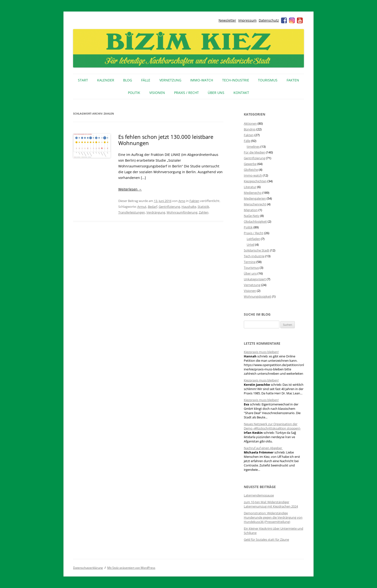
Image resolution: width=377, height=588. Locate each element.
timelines (253, 147)
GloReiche (251, 170)
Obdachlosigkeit (255, 221)
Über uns (216, 93)
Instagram (292, 20)
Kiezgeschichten (255, 181)
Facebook (284, 20)
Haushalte (189, 207)
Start (83, 80)
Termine (250, 262)
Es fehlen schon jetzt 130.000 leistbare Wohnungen (166, 140)
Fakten (293, 80)
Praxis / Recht (186, 93)
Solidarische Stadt (257, 250)
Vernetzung (170, 80)
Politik (134, 93)
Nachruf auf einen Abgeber (263, 448)
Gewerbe (250, 164)
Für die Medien (254, 152)
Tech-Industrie (236, 80)
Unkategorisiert (255, 279)
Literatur (250, 187)
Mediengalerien (255, 198)
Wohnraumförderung (182, 212)
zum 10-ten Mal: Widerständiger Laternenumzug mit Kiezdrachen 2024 (271, 504)
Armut (142, 207)
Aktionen (250, 123)
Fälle (146, 80)
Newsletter (227, 20)
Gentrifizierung (169, 207)
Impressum (247, 20)
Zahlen (204, 212)
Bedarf (153, 207)
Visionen (157, 93)
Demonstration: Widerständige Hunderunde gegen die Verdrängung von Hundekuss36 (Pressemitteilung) (273, 517)
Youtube (300, 20)
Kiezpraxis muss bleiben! (261, 352)
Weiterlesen (130, 189)
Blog (128, 80)
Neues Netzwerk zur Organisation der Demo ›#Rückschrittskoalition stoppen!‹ (272, 426)
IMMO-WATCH (202, 80)
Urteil (251, 245)
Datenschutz (269, 20)
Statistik (203, 207)
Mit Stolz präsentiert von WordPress (131, 568)
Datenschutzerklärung (88, 568)
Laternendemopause (259, 495)
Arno (182, 201)
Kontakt (241, 93)
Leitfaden (253, 239)
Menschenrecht (255, 204)
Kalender (106, 80)
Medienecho (253, 193)
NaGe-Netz (252, 216)
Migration (251, 210)
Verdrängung (156, 212)
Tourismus (268, 80)
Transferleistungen (132, 212)
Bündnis (250, 129)
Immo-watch (253, 175)
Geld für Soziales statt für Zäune (266, 539)
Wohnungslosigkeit (258, 296)
